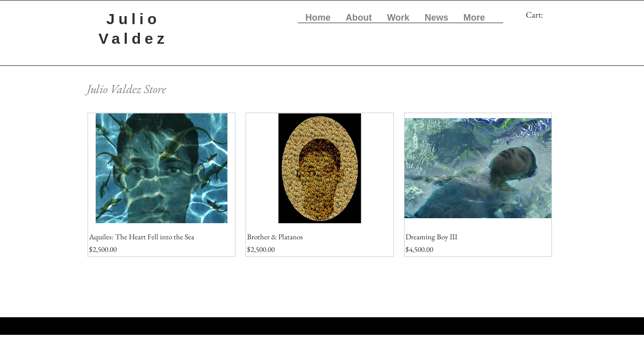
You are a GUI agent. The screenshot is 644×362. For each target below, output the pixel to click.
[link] (541, 15)
